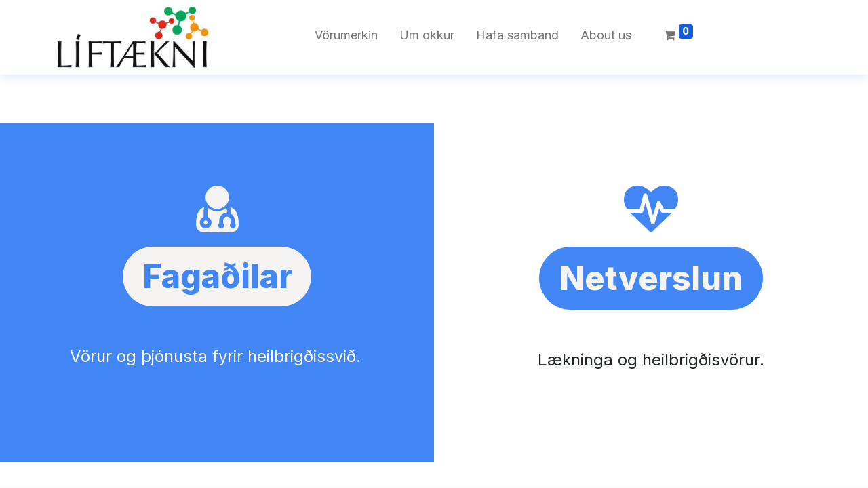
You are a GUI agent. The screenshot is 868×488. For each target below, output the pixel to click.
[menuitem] (346, 38)
